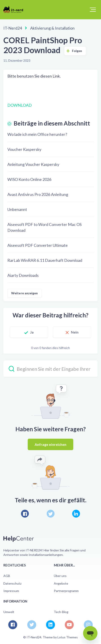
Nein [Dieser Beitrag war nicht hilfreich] (75, 332)
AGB (7, 576)
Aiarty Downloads (23, 275)
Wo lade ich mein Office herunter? (37, 134)
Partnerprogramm (66, 591)
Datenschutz (12, 583)
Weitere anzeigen (25, 293)
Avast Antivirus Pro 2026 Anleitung (38, 194)
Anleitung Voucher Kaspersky (33, 164)
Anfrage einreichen (51, 444)
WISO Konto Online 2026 (29, 179)
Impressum (11, 591)
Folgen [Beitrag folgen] (77, 51)
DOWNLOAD (20, 105)
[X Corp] (51, 514)
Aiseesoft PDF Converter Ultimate (38, 245)
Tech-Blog (61, 612)
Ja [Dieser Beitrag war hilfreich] (32, 332)
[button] (93, 10)
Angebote (61, 583)
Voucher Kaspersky (24, 149)
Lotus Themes (68, 637)
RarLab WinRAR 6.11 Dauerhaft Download (45, 260)
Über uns (60, 576)
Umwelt (9, 612)
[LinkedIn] (76, 514)
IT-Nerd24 (13, 28)
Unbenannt (17, 209)
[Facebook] (25, 514)
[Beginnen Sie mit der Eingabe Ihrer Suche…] (50, 369)
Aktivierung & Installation (52, 28)
